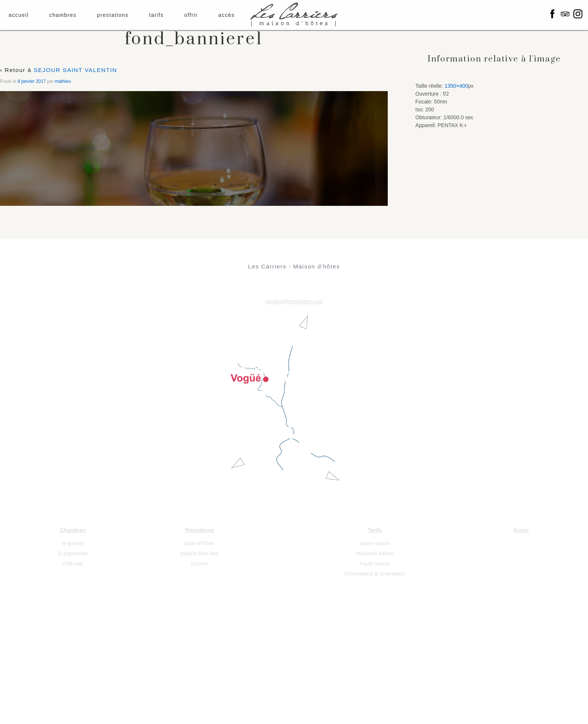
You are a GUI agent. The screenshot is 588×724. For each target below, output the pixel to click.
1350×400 (456, 86)
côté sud (73, 564)
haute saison (375, 564)
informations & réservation (375, 574)
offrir (191, 15)
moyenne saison (375, 553)
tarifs (157, 15)
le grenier (73, 543)
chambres (63, 15)
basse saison (375, 543)
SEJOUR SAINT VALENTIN (75, 70)
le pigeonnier (73, 553)
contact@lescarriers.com (294, 301)
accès (226, 15)
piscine (199, 564)
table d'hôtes (199, 543)
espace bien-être (199, 553)
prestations (113, 15)
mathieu (63, 81)
